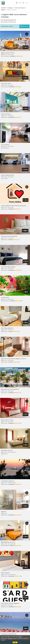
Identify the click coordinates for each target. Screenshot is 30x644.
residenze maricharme (9, 634)
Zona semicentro (12, 452)
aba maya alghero (7, 328)
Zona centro (11, 55)
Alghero (3, 10)
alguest (4, 512)
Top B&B (3, 8)
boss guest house (7, 420)
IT (26, 3)
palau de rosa (6, 114)
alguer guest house (8, 53)
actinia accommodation (9, 236)
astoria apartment (7, 175)
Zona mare (10, 605)
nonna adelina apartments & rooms (14, 206)
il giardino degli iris (8, 481)
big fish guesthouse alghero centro (13, 359)
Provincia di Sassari (20, 8)
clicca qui (10, 638)
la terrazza (5, 145)
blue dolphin (5, 573)
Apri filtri (24, 26)
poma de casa (6, 83)
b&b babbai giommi (8, 542)
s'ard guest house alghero (10, 603)
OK (15, 642)
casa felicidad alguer (8, 267)
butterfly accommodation (10, 389)
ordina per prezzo (8, 21)
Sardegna (10, 8)
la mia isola (5, 297)
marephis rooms (7, 450)
